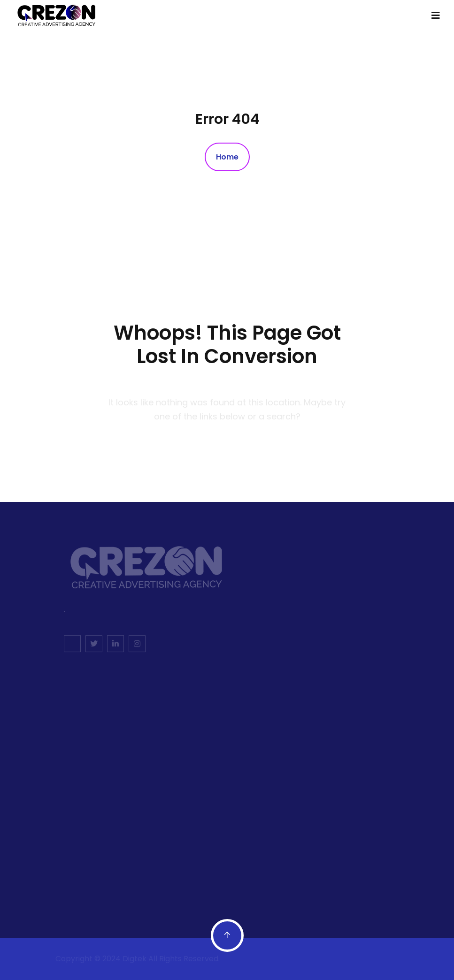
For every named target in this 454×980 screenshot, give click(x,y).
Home (227, 157)
